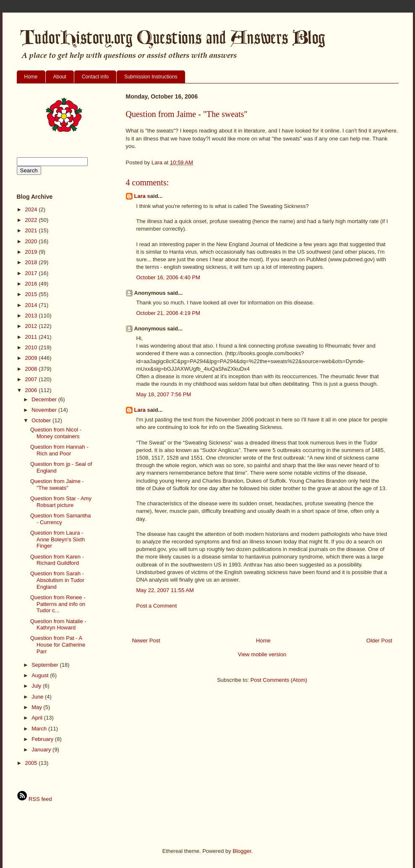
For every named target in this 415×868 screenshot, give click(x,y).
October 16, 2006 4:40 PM (168, 277)
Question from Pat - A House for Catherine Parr (58, 645)
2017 (32, 273)
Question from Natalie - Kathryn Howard (58, 625)
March (40, 729)
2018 (32, 262)
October (42, 420)
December (45, 399)
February (43, 739)
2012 (32, 326)
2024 (32, 209)
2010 (32, 347)
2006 (32, 390)
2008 (32, 369)
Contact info (95, 77)
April (38, 718)
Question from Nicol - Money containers (56, 433)
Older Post (379, 641)
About (60, 77)
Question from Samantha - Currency (61, 519)
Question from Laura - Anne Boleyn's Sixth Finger (57, 539)
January (42, 750)
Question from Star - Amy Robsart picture (61, 502)
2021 (32, 230)
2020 (32, 241)
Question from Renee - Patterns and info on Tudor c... (58, 604)
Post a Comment (157, 606)
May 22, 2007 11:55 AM (165, 590)
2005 (32, 763)
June (38, 697)
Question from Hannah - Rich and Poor (59, 450)
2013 (32, 316)
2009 (32, 358)
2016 (32, 284)
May (37, 707)
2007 (32, 379)
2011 (32, 337)
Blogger (242, 851)
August (41, 675)
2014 (32, 305)
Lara (140, 196)
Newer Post (146, 641)
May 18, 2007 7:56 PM (164, 394)
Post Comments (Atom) (279, 680)
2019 (32, 252)
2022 (32, 220)
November (45, 410)
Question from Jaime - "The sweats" (57, 485)
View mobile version (262, 654)
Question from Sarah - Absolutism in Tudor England (57, 580)
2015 (32, 294)
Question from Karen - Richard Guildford (57, 560)
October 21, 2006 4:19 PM (168, 313)
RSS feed (34, 799)
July (37, 686)
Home (31, 77)
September (46, 665)
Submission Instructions (151, 77)
